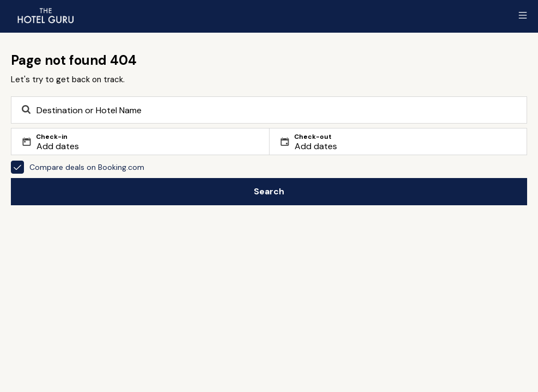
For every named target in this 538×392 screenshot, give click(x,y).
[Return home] (45, 15)
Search (269, 191)
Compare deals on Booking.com (78, 167)
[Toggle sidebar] (523, 15)
